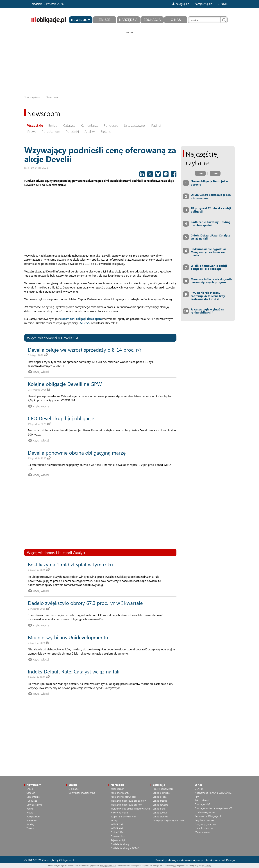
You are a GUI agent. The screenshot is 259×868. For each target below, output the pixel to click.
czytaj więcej (41, 372)
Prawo (32, 132)
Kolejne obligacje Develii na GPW (65, 384)
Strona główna (32, 97)
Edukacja (152, 20)
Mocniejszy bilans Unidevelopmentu (68, 637)
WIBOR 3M (117, 824)
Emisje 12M (117, 832)
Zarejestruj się (203, 4)
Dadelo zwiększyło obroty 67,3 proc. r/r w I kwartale (85, 603)
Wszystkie (35, 125)
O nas (176, 20)
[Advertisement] (129, 59)
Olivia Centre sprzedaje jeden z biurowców (211, 196)
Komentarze (90, 125)
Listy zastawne (134, 125)
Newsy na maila (119, 812)
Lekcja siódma (160, 816)
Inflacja (114, 820)
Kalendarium (117, 789)
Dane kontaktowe (205, 828)
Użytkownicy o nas (205, 812)
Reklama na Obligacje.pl (208, 816)
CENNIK (223, 4)
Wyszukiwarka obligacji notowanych (130, 809)
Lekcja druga (160, 797)
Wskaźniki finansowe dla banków (129, 801)
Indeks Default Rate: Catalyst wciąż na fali (74, 671)
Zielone (106, 132)
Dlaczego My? (202, 804)
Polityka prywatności (206, 824)
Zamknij (208, 866)
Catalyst (69, 125)
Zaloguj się (181, 4)
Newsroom (81, 20)
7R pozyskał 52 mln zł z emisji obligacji (211, 210)
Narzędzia (128, 20)
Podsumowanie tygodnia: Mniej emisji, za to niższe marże (208, 252)
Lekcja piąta (159, 809)
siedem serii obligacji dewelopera (81, 319)
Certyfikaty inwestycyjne (82, 793)
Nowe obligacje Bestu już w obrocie (210, 183)
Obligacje (74, 789)
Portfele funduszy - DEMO (125, 848)
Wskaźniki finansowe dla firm (126, 805)
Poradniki (72, 132)
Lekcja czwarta (161, 805)
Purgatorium (51, 132)
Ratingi (156, 125)
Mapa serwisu (202, 832)
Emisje (105, 20)
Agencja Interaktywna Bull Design (214, 860)
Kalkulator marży (120, 793)
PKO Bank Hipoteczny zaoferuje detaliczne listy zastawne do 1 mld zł (208, 296)
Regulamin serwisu (205, 820)
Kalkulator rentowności (123, 797)
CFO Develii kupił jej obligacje (61, 418)
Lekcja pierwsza (161, 793)
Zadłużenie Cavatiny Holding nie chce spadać (211, 223)
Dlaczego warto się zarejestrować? (213, 808)
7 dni (215, 173)
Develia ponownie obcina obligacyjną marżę (77, 453)
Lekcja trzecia (160, 801)
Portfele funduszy (120, 844)
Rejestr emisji (118, 840)
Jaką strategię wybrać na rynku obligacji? (207, 311)
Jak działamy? (202, 800)
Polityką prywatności (108, 866)
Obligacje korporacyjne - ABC (169, 820)
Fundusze (111, 125)
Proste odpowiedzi (163, 789)
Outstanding (118, 836)
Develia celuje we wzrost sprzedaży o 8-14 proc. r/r (85, 350)
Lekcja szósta (160, 812)
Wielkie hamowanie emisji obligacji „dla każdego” (209, 267)
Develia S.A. (70, 338)
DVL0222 (84, 323)
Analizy (90, 132)
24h (200, 173)
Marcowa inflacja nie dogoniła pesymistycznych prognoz (212, 281)
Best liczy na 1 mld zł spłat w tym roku (70, 564)
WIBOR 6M (117, 828)
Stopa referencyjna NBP (123, 816)
